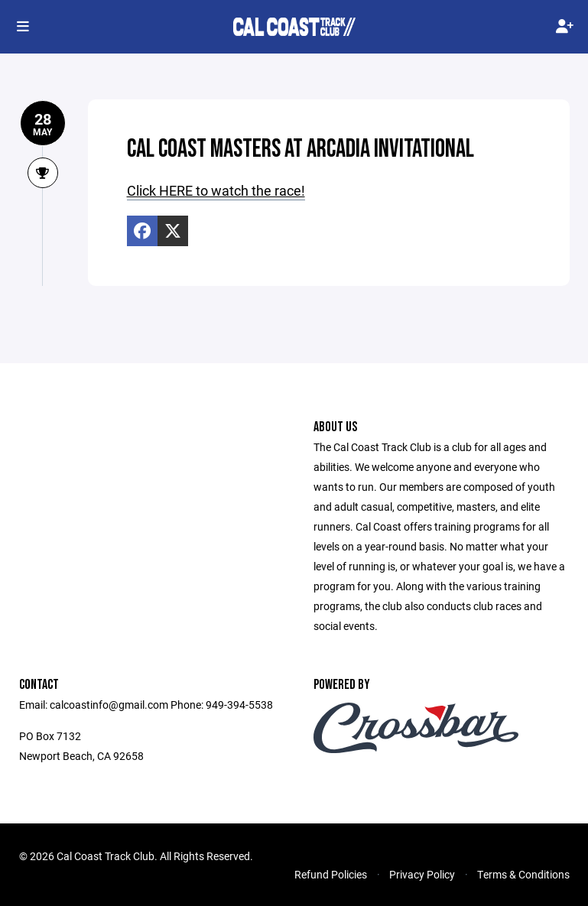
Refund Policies (331, 874)
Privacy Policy (422, 874)
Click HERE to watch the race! (216, 190)
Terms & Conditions (523, 874)
